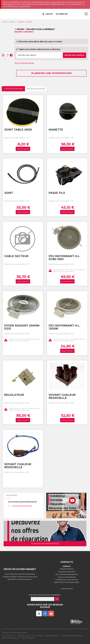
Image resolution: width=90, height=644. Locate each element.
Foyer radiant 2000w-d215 (22, 327)
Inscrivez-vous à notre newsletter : (45, 595)
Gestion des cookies (28, 638)
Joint (9, 193)
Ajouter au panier (23, 149)
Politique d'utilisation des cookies (72, 636)
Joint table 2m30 (18, 130)
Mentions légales (38, 636)
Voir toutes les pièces (24, 63)
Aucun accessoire (36, 89)
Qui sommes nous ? (8, 636)
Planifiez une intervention (51, 73)
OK (57, 599)
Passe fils (57, 193)
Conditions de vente (24, 636)
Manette (56, 130)
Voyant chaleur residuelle (62, 396)
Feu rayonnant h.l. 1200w (64, 327)
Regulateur (14, 395)
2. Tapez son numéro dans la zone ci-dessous (38, 49)
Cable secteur (16, 256)
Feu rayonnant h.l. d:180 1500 (64, 258)
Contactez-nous (67, 589)
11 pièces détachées (13, 89)
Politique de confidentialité (11, 638)
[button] (3, 55)
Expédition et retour (52, 636)
